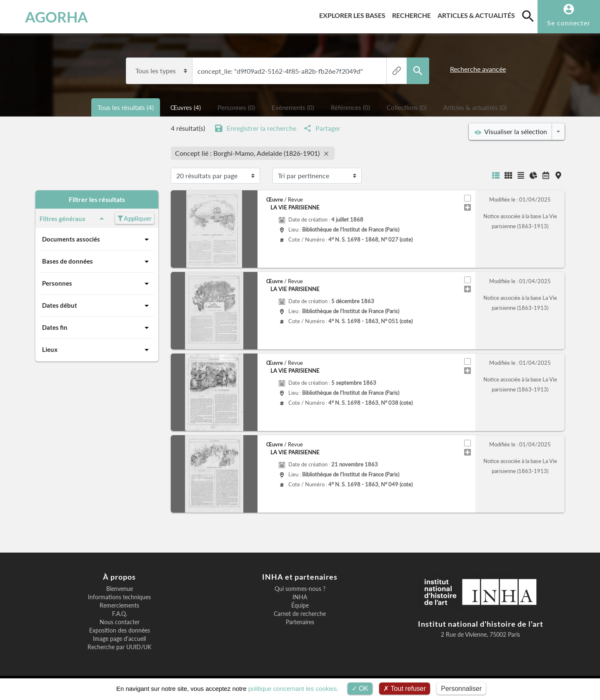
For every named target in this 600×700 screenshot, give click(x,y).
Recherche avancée (478, 69)
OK (360, 689)
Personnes (97, 284)
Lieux (97, 350)
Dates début (97, 306)
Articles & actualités (478, 14)
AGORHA (49, 17)
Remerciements (119, 605)
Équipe (300, 605)
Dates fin (97, 328)
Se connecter (569, 23)
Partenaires (300, 622)
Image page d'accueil (119, 639)
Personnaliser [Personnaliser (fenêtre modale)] (461, 689)
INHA (300, 597)
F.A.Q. (120, 614)
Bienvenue (120, 589)
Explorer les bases (354, 14)
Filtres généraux (73, 219)
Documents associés (97, 239)
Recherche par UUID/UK (119, 647)
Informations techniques (119, 597)
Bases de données (97, 262)
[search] (528, 16)
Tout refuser (405, 689)
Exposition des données (120, 630)
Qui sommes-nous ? (300, 589)
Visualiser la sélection (511, 132)
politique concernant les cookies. (294, 689)
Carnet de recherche (300, 614)
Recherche (413, 14)
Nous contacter (120, 622)
